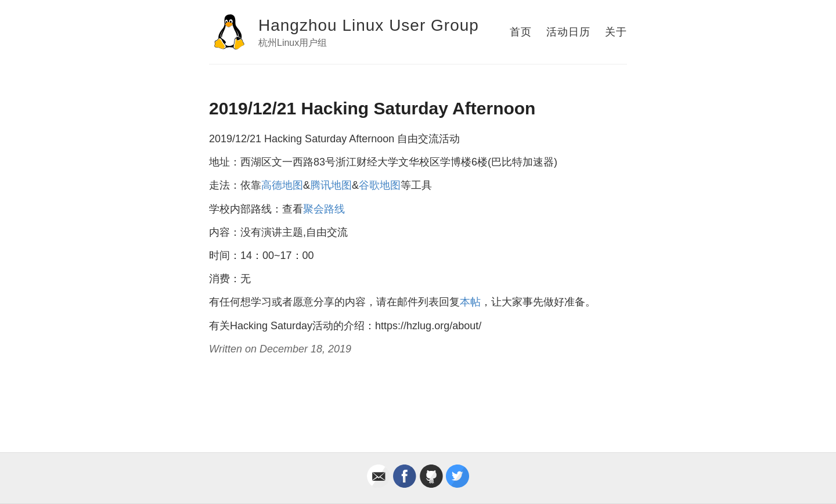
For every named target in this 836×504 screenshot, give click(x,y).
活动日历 (568, 32)
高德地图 (282, 185)
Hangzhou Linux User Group (369, 25)
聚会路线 (324, 209)
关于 (616, 32)
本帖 (470, 302)
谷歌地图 (380, 185)
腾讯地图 (331, 185)
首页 (521, 32)
